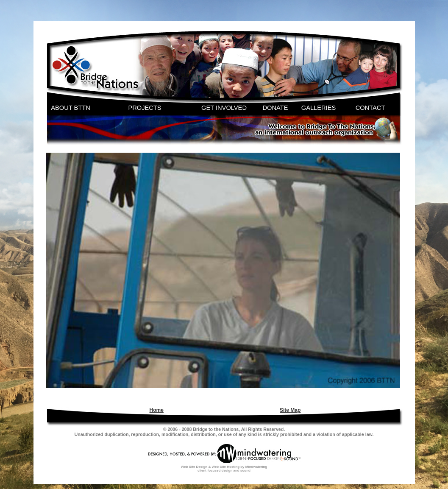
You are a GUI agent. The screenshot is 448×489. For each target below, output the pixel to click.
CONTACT (370, 108)
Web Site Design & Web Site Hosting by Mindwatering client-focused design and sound (224, 469)
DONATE (275, 108)
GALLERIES (319, 108)
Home (157, 410)
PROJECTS (145, 108)
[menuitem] (156, 410)
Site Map (290, 410)
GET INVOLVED (224, 108)
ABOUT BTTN (71, 108)
